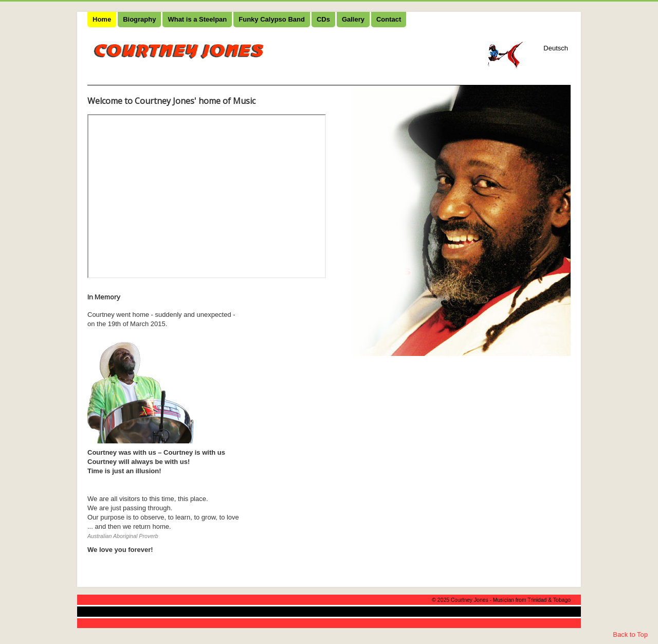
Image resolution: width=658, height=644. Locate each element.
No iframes (207, 196)
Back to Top (630, 634)
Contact (389, 19)
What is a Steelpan (197, 19)
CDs (323, 19)
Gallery (353, 19)
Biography (139, 19)
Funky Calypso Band (272, 19)
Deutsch (556, 48)
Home (102, 19)
